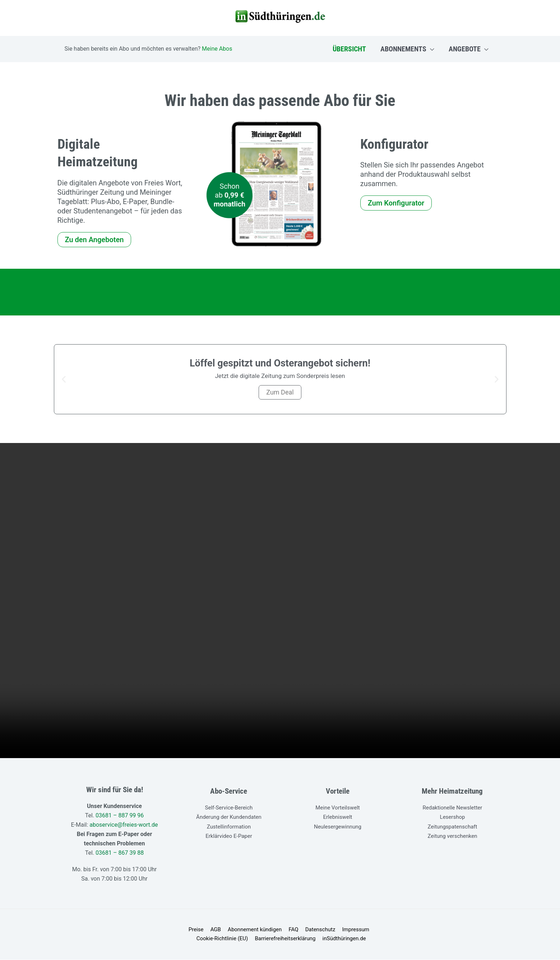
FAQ (264, 930)
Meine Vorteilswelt (338, 808)
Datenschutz (290, 930)
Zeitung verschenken (452, 836)
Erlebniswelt (337, 817)
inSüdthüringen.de (314, 939)
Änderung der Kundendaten (229, 817)
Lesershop (453, 817)
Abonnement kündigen (227, 930)
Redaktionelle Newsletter (453, 808)
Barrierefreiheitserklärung (257, 939)
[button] (64, 379)
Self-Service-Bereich (229, 808)
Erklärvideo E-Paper (229, 836)
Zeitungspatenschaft (453, 826)
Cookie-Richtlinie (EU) (368, 930)
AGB (189, 930)
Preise (171, 930)
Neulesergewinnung (338, 826)
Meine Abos (217, 49)
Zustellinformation (229, 826)
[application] (430, 49)
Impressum (323, 930)
